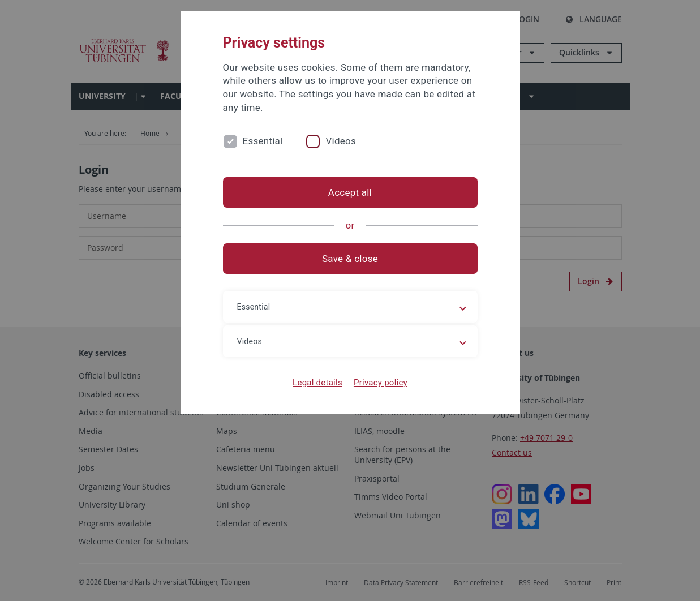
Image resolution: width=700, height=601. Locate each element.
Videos (341, 141)
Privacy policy (381, 383)
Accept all (350, 192)
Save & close (350, 259)
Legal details (317, 383)
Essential (263, 141)
